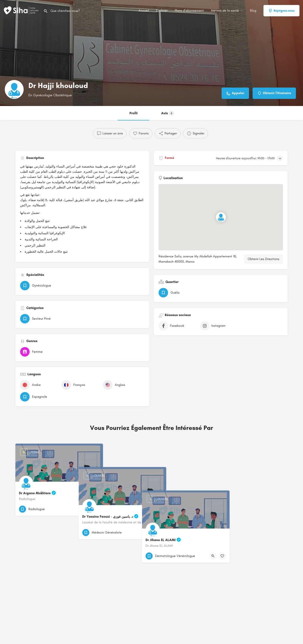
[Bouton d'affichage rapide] (86, 509)
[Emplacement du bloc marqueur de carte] (221, 217)
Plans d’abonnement (189, 11)
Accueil (144, 11)
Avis (167, 113)
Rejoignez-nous (281, 11)
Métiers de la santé (225, 11)
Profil (134, 113)
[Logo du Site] (22, 10)
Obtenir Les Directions (263, 259)
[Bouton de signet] (96, 509)
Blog (253, 11)
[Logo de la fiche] (14, 89)
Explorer (162, 11)
